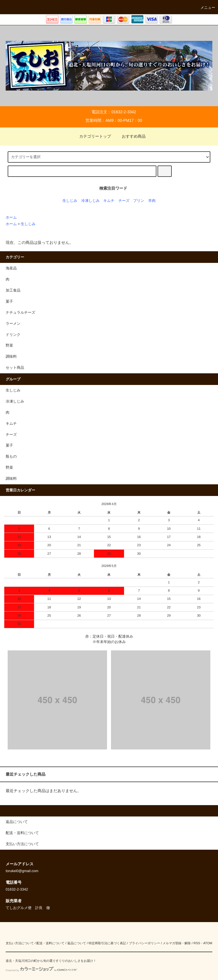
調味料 (11, 479)
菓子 (9, 445)
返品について (77, 943)
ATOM (208, 943)
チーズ (124, 201)
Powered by (41, 970)
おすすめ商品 (130, 136)
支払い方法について (20, 943)
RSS (197, 943)
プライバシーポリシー (144, 943)
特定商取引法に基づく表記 (107, 943)
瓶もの (11, 457)
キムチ (109, 201)
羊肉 (152, 201)
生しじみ (70, 201)
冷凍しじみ (90, 201)
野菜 (9, 468)
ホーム (11, 217)
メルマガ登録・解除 (177, 943)
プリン (139, 201)
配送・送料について (50, 943)
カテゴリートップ (92, 136)
